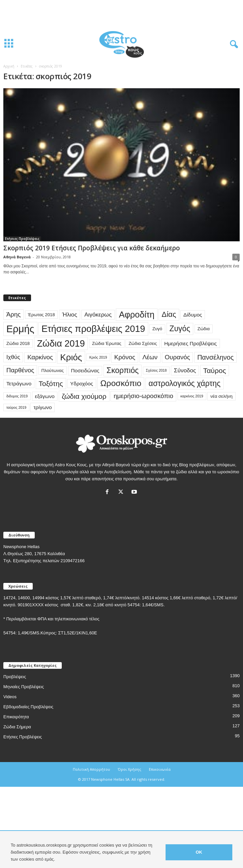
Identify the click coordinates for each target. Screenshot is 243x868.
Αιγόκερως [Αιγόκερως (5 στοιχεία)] (98, 315)
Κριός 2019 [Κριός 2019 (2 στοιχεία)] (98, 357)
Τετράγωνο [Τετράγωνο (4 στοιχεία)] (19, 384)
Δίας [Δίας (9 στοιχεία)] (169, 314)
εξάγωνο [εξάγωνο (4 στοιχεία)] (45, 396)
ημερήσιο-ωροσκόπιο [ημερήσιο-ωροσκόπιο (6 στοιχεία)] (143, 396)
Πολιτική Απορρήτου (91, 769)
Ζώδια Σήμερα (17, 727)
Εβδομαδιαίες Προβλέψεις (28, 707)
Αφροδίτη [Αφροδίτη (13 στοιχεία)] (137, 315)
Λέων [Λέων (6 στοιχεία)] (150, 357)
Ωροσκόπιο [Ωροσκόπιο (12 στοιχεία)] (121, 383)
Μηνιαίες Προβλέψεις (24, 687)
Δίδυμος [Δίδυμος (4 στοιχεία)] (193, 315)
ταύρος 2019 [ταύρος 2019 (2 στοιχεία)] (16, 407)
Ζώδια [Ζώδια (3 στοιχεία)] (204, 329)
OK (199, 852)
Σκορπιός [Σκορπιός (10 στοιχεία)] (123, 370)
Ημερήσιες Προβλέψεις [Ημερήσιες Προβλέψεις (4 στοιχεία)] (191, 343)
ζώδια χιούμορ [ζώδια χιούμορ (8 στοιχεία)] (84, 396)
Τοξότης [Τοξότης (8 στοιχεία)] (51, 384)
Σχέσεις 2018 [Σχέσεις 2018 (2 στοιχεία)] (156, 370)
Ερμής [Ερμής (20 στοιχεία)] (20, 329)
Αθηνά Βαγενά (17, 257)
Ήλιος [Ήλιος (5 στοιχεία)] (70, 315)
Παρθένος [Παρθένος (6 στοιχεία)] (20, 370)
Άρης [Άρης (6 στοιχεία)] (14, 314)
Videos (10, 697)
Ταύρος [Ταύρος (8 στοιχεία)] (215, 370)
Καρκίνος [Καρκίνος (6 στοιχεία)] (40, 357)
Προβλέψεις (15, 677)
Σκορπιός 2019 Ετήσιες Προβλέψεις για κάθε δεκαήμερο (92, 248)
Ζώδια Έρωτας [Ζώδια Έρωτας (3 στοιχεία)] (107, 343)
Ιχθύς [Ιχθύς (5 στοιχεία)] (13, 357)
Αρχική (9, 66)
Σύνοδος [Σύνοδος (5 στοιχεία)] (185, 370)
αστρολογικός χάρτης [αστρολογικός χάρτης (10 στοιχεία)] (185, 383)
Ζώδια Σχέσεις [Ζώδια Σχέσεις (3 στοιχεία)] (143, 343)
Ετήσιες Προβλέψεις (22, 239)
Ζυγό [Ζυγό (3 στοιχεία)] (157, 329)
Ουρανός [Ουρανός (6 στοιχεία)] (178, 357)
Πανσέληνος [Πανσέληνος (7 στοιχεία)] (215, 357)
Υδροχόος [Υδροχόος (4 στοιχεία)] (82, 384)
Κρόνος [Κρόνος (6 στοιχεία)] (125, 357)
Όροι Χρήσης (130, 769)
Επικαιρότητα (16, 717)
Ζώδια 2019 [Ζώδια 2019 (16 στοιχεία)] (61, 343)
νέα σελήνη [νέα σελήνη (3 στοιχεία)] (221, 396)
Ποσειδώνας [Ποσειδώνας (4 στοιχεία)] (85, 370)
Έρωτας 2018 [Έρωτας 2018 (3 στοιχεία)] (42, 315)
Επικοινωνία (160, 769)
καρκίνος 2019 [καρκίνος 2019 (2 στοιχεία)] (192, 396)
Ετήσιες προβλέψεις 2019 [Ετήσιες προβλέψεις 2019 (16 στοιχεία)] (93, 329)
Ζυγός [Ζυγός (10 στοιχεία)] (180, 329)
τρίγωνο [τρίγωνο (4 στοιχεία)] (43, 407)
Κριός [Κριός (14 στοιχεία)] (71, 357)
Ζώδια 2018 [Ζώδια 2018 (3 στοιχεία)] (18, 343)
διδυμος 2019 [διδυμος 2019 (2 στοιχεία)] (17, 396)
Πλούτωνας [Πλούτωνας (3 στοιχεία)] (53, 370)
